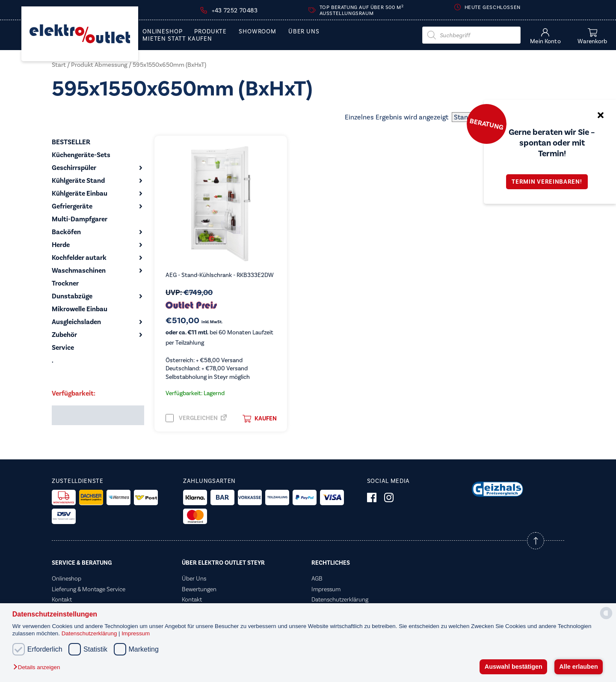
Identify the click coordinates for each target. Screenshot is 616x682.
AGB (317, 578)
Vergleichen (192, 418)
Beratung (486, 124)
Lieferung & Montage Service (89, 589)
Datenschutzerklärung (90, 633)
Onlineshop (162, 32)
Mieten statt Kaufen (177, 39)
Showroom (258, 32)
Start (59, 65)
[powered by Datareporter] (606, 618)
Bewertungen (199, 589)
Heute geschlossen (493, 7)
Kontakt (62, 599)
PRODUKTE (210, 32)
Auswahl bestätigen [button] (514, 667)
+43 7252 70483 (235, 10)
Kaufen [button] (260, 419)
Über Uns (304, 32)
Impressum (136, 633)
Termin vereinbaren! (550, 182)
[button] (39, 668)
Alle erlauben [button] (578, 667)
